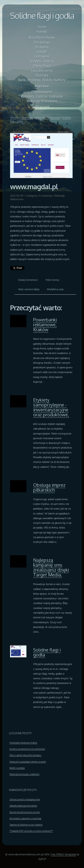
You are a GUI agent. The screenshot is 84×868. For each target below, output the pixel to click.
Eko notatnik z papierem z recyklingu (25, 818)
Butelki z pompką (17, 768)
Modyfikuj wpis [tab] (55, 289)
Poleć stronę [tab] (52, 280)
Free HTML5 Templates (63, 854)
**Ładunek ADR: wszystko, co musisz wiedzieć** (31, 831)
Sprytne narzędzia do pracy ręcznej (25, 812)
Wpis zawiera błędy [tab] (29, 289)
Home (13, 117)
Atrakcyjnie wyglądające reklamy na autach (28, 761)
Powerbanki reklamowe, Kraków (45, 325)
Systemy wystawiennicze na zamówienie (27, 749)
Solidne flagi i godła (42, 16)
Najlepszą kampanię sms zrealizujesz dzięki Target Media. (51, 567)
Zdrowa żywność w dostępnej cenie (25, 799)
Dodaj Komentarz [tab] (28, 280)
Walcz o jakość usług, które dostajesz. (26, 755)
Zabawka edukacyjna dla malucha (23, 805)
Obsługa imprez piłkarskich (49, 487)
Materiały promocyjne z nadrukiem (24, 774)
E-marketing (26, 117)
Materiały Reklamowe (48, 117)
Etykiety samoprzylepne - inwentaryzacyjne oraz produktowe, (51, 407)
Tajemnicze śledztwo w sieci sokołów (26, 824)
